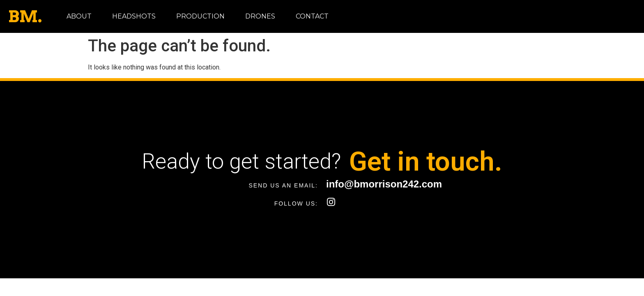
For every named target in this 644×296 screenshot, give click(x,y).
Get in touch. (426, 162)
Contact (312, 16)
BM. (25, 16)
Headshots (134, 16)
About (79, 16)
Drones (260, 16)
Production (200, 16)
